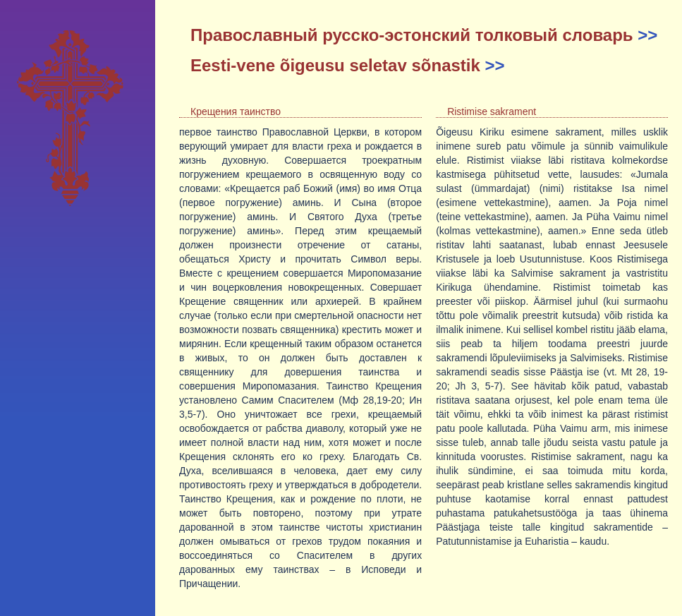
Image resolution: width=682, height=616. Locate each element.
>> (647, 35)
